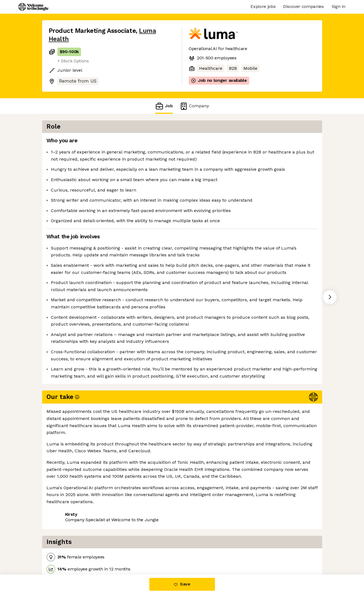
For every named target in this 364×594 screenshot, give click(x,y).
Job (164, 106)
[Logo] (33, 7)
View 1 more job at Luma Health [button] (121, 551)
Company (194, 106)
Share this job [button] (64, 551)
